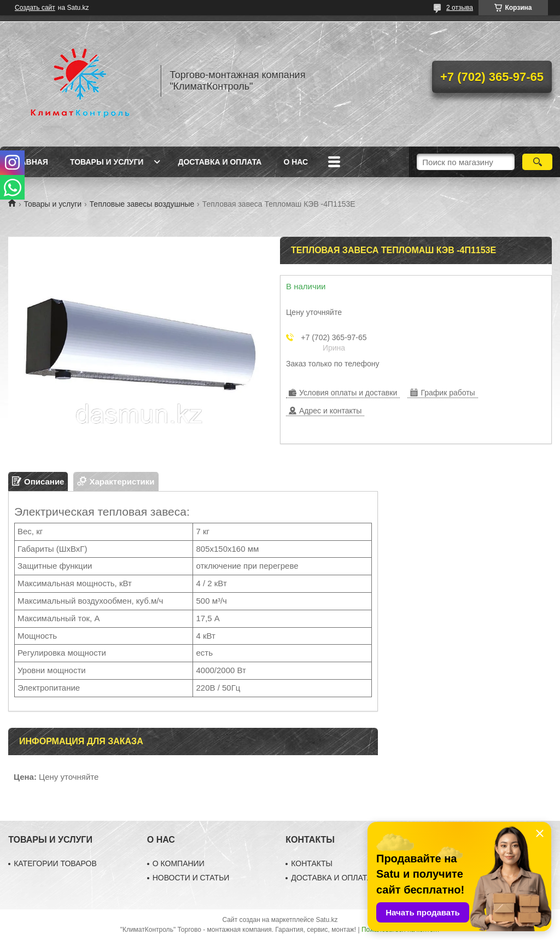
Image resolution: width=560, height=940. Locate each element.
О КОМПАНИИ (179, 863)
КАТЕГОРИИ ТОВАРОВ (55, 863)
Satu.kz (326, 920)
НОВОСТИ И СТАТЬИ (191, 878)
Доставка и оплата (220, 162)
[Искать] (537, 162)
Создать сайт (35, 8)
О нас (296, 162)
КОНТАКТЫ (312, 863)
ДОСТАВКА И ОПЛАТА (331, 878)
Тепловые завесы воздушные (142, 204)
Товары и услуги (107, 162)
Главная (30, 162)
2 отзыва (460, 8)
